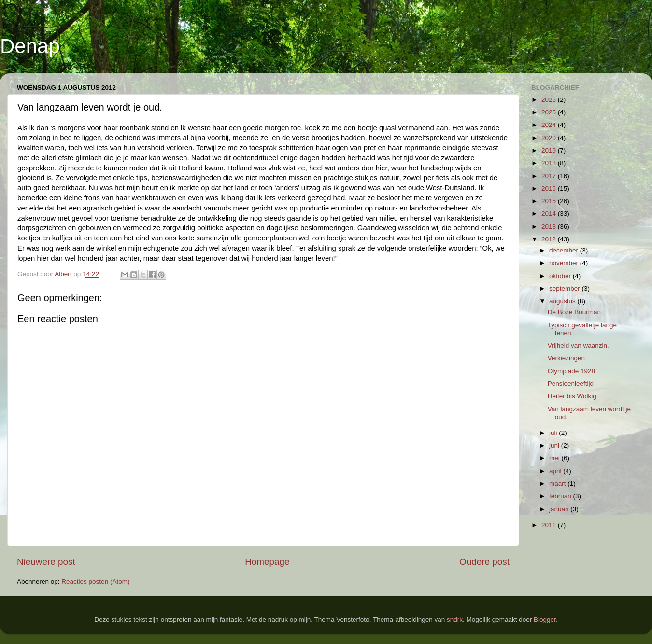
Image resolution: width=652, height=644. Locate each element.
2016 (550, 189)
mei (555, 458)
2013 (550, 227)
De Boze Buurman (574, 312)
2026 (550, 100)
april (556, 471)
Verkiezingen (566, 358)
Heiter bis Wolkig (572, 396)
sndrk (455, 620)
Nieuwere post (46, 562)
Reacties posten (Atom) (95, 581)
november (565, 263)
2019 (550, 150)
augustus (563, 301)
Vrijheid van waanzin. (578, 345)
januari (560, 509)
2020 (550, 138)
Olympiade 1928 (571, 371)
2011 (550, 525)
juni (555, 445)
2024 (550, 125)
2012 (550, 239)
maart (558, 483)
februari (561, 496)
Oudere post (484, 562)
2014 (550, 214)
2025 (550, 112)
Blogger (545, 620)
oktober (561, 276)
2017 (550, 176)
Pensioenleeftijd (571, 384)
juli (554, 433)
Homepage (267, 562)
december (565, 250)
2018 (550, 163)
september (566, 288)
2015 (550, 201)
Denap (30, 46)
